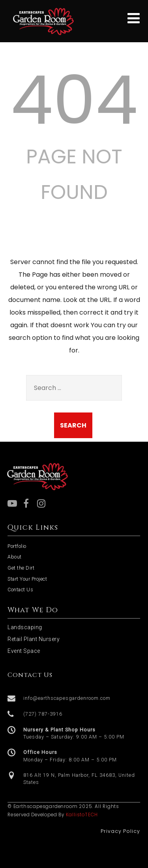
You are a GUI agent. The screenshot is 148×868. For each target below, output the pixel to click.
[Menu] (134, 18)
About (15, 557)
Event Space (24, 651)
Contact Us (20, 590)
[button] (74, 699)
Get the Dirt (21, 568)
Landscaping (25, 627)
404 (74, 100)
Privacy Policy (120, 831)
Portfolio (17, 546)
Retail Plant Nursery (34, 639)
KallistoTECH (82, 815)
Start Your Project (27, 579)
